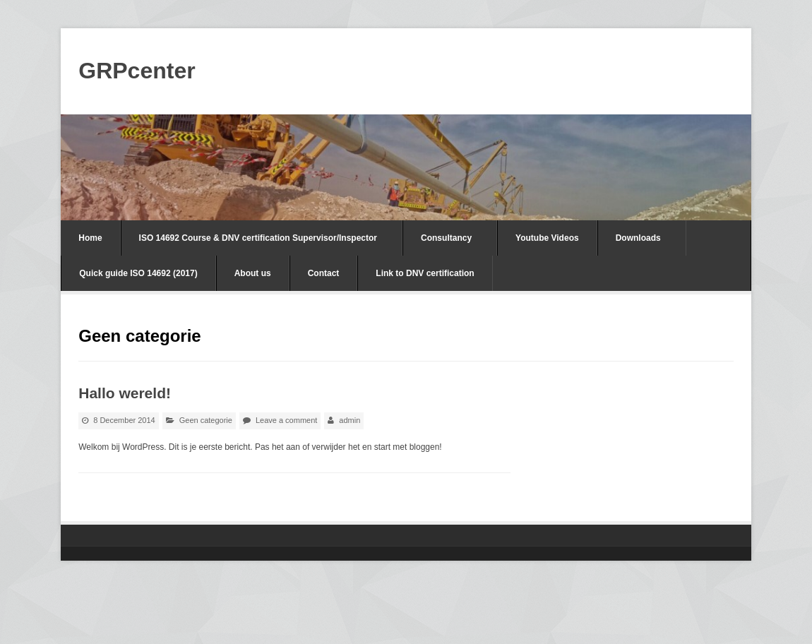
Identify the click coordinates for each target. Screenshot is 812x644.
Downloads (638, 238)
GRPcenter (137, 71)
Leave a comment (286, 420)
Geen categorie (206, 420)
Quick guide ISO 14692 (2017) (138, 273)
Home (90, 238)
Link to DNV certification (425, 273)
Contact (324, 273)
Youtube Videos (547, 238)
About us (253, 273)
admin (350, 420)
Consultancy (446, 238)
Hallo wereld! (125, 393)
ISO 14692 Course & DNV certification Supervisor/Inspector (258, 238)
